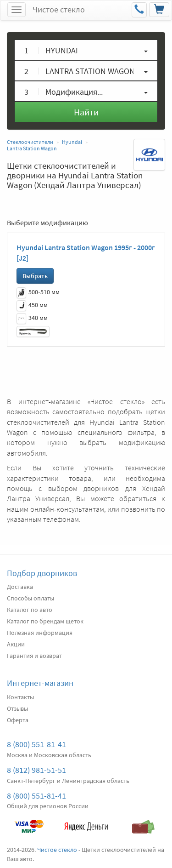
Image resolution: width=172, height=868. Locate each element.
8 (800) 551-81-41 (36, 744)
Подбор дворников (42, 573)
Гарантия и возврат (34, 656)
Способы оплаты (31, 598)
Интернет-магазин (40, 683)
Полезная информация (40, 633)
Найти (86, 112)
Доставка (20, 587)
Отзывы (17, 708)
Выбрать (35, 276)
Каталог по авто (30, 610)
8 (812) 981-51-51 (36, 770)
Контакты (20, 697)
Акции (16, 644)
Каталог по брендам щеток (45, 621)
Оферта (18, 720)
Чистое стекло (59, 9)
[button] (86, 50)
